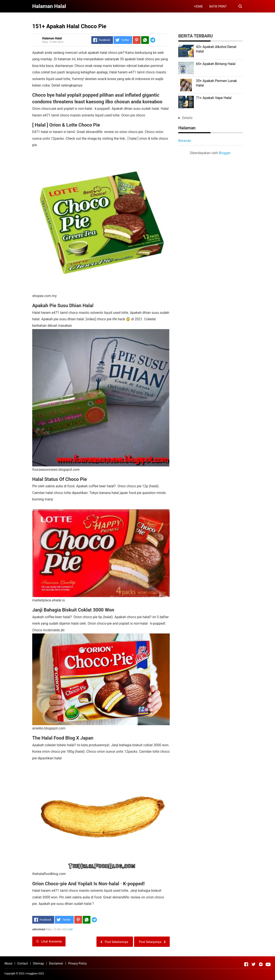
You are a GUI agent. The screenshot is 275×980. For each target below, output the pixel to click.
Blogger (225, 153)
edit (71, 929)
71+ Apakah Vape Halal (214, 98)
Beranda (185, 141)
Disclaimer (56, 963)
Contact (23, 963)
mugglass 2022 (35, 974)
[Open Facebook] (246, 964)
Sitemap (38, 963)
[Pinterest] (137, 40)
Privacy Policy (77, 963)
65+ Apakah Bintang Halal (216, 64)
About (8, 963)
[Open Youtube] (268, 964)
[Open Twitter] (254, 964)
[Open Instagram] (261, 964)
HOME (199, 6)
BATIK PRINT (218, 6)
